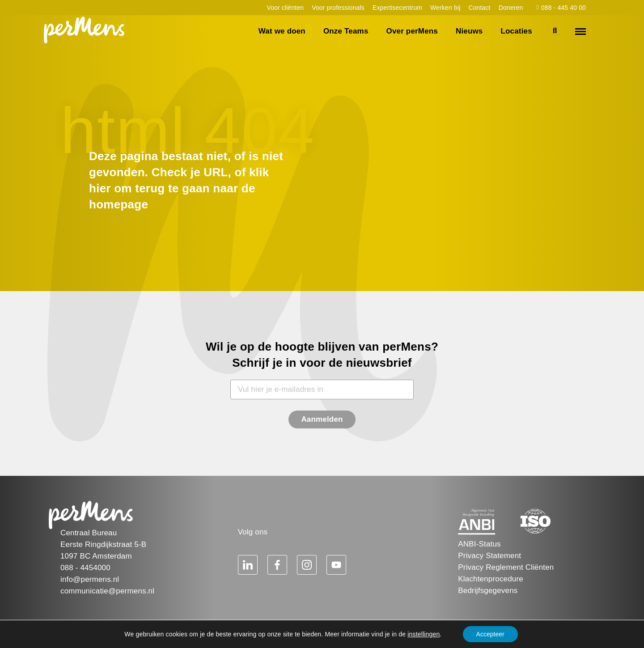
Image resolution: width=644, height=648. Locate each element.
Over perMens (412, 31)
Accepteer (490, 634)
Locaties (516, 31)
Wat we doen (282, 31)
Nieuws (469, 31)
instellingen (424, 634)
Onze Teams (346, 31)
